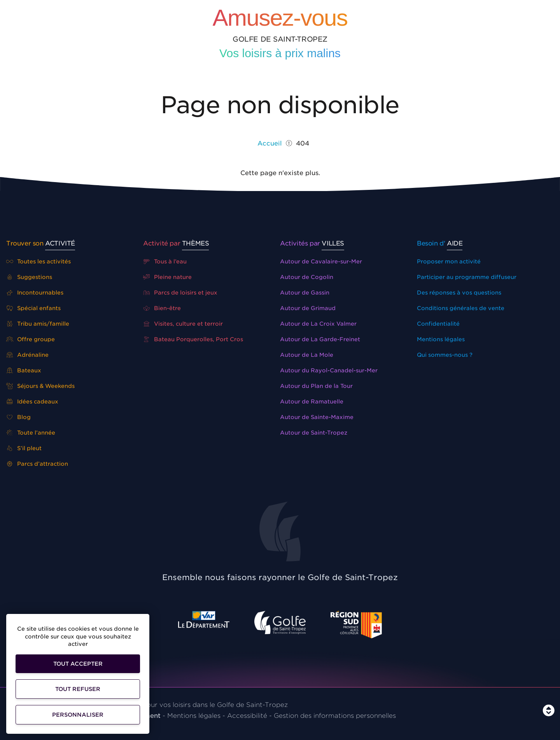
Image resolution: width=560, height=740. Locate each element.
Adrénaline (27, 355)
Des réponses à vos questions (459, 293)
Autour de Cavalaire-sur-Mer (321, 261)
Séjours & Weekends (40, 386)
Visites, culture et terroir (183, 324)
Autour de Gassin (305, 293)
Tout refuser (78, 689)
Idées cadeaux (32, 402)
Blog (18, 417)
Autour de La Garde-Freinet (320, 339)
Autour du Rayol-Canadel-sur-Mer (329, 370)
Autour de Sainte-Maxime (317, 417)
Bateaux (24, 370)
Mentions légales (441, 339)
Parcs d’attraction (37, 464)
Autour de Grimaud (308, 308)
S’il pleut (24, 448)
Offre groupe (31, 339)
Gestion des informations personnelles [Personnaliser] (335, 716)
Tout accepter (78, 664)
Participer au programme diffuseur (467, 277)
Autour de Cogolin (307, 277)
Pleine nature (167, 277)
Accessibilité (247, 716)
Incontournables (35, 293)
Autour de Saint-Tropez (314, 433)
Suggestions (29, 277)
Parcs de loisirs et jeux (180, 293)
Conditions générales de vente (461, 308)
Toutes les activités (38, 261)
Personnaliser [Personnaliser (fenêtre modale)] (78, 715)
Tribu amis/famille (38, 324)
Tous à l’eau (165, 261)
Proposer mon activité (449, 261)
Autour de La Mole (307, 355)
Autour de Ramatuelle (312, 402)
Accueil (270, 143)
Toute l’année (31, 433)
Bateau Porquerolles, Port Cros (193, 339)
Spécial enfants (33, 308)
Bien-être (162, 308)
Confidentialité (438, 324)
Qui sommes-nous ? (445, 355)
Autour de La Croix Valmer (318, 324)
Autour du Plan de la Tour (316, 386)
